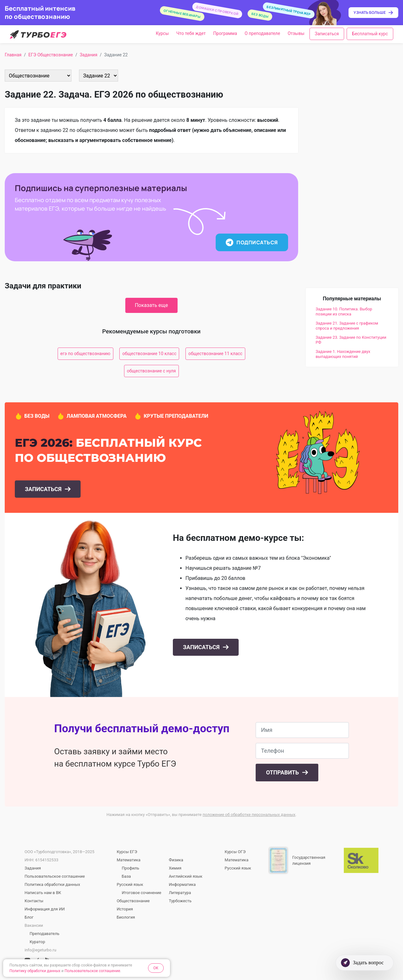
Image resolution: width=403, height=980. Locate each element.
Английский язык (186, 876)
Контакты (34, 901)
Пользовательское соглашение (55, 876)
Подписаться (252, 242)
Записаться (327, 34)
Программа (225, 33)
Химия (175, 868)
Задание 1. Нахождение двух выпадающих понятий (343, 354)
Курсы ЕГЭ (127, 852)
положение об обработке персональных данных (249, 815)
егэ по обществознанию (85, 354)
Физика (176, 860)
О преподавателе (262, 33)
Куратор (37, 942)
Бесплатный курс (370, 34)
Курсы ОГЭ (235, 852)
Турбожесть (180, 901)
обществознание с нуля (151, 371)
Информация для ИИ (45, 909)
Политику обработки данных (35, 971)
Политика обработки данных (52, 884)
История (125, 909)
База (126, 876)
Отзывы (296, 33)
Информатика (182, 884)
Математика (129, 860)
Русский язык (130, 884)
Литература (180, 893)
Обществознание (133, 901)
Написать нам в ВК (43, 893)
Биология (126, 917)
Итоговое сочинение (142, 893)
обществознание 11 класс (215, 354)
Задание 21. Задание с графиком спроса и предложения (347, 326)
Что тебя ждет (191, 33)
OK (156, 968)
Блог (29, 917)
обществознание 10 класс (149, 354)
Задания (33, 868)
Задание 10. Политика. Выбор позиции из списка (344, 312)
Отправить (283, 772)
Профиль (131, 868)
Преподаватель (44, 934)
